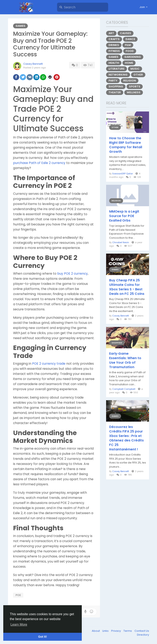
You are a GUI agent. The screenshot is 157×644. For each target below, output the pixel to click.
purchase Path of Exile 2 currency (39, 163)
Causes (126, 33)
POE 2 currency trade (49, 364)
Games (20, 26)
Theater (115, 92)
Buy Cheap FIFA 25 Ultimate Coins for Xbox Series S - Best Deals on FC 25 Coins (127, 287)
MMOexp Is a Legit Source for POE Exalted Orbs (124, 216)
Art (111, 33)
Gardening (133, 57)
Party (113, 81)
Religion (130, 81)
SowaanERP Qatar (123, 174)
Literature (117, 69)
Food (130, 51)
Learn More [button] (19, 625)
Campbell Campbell (124, 389)
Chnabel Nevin (121, 242)
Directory (143, 635)
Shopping (116, 86)
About (96, 631)
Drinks (114, 45)
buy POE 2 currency (72, 274)
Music (135, 69)
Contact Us (142, 631)
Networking (118, 75)
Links (106, 631)
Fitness (114, 51)
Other (138, 75)
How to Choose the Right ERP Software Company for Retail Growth (126, 145)
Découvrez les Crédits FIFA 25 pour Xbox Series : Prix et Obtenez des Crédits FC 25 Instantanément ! (126, 438)
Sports (135, 86)
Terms (128, 631)
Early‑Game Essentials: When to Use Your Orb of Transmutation (125, 360)
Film (128, 45)
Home (129, 63)
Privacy (116, 631)
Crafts (114, 39)
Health (114, 63)
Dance (130, 39)
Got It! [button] (43, 637)
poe (18, 595)
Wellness (134, 92)
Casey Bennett (33, 64)
